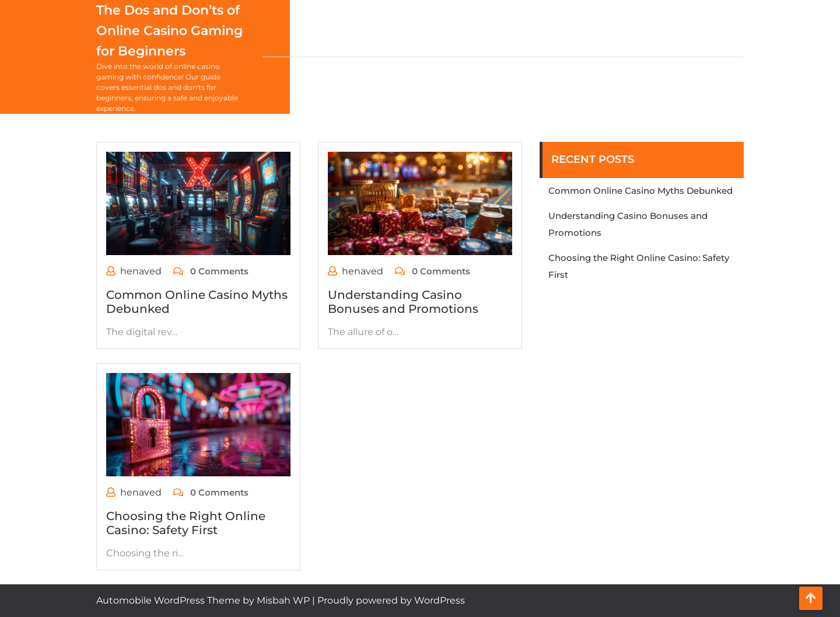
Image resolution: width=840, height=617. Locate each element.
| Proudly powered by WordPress (388, 600)
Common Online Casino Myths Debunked (640, 191)
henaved (141, 271)
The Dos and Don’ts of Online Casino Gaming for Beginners (169, 31)
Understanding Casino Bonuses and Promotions (403, 302)
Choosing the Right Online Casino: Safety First (186, 523)
